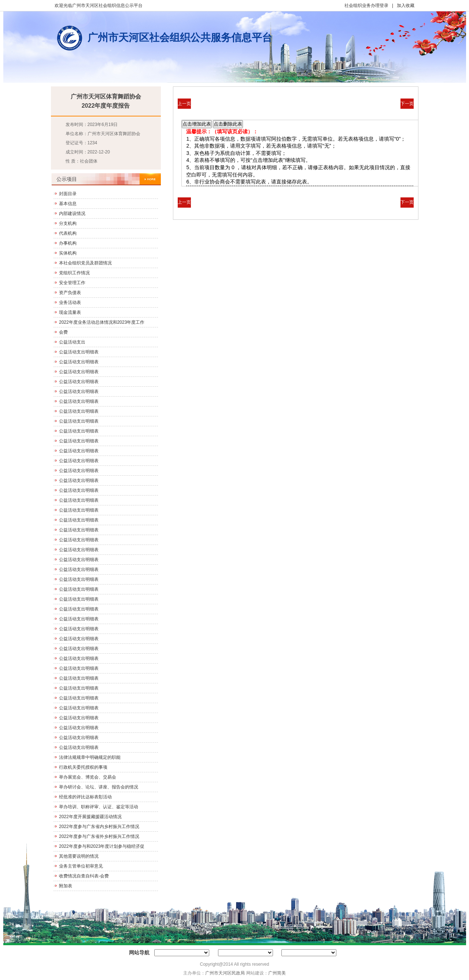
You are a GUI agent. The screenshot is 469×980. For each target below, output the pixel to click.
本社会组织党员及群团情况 (85, 263)
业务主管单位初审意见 (81, 866)
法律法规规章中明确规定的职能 (90, 757)
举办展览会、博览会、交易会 (88, 777)
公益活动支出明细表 (79, 352)
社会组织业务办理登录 (366, 5)
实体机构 (68, 253)
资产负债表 (70, 293)
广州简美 (277, 973)
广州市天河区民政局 (225, 973)
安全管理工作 (72, 283)
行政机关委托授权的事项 (83, 767)
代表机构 (68, 233)
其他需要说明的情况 (79, 856)
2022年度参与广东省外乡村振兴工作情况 (99, 836)
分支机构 (68, 223)
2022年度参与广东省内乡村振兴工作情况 (99, 827)
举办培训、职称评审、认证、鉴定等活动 (99, 807)
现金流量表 (70, 312)
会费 (63, 332)
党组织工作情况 (74, 273)
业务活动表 (70, 302)
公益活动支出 (72, 342)
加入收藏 (406, 5)
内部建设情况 (72, 214)
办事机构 (68, 243)
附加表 (66, 886)
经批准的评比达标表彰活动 (85, 797)
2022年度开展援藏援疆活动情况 (90, 817)
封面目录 (68, 194)
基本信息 (68, 204)
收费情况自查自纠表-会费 (84, 876)
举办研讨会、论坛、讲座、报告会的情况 (99, 787)
